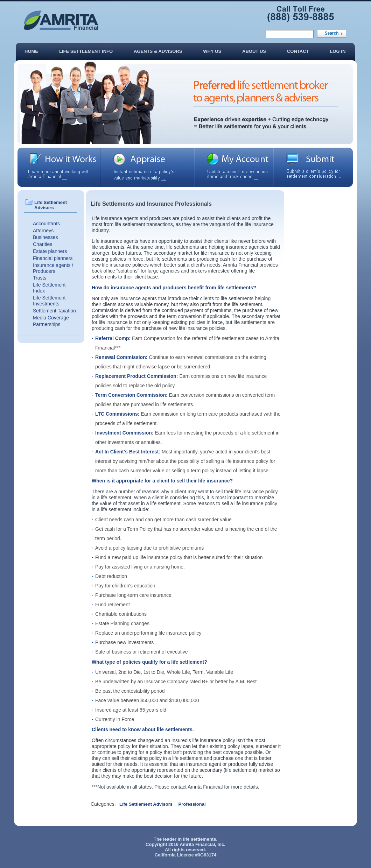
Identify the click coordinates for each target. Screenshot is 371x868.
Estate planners (50, 251)
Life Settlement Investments (49, 301)
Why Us (212, 51)
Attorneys (43, 231)
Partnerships (47, 324)
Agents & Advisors (158, 51)
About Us (254, 51)
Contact (298, 51)
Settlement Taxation (54, 311)
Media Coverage (51, 318)
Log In (338, 51)
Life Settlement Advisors (146, 804)
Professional (192, 804)
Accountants (46, 224)
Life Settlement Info (86, 51)
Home (31, 51)
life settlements (200, 839)
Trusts (40, 278)
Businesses (45, 237)
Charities (43, 244)
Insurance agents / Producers (53, 268)
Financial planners (53, 258)
